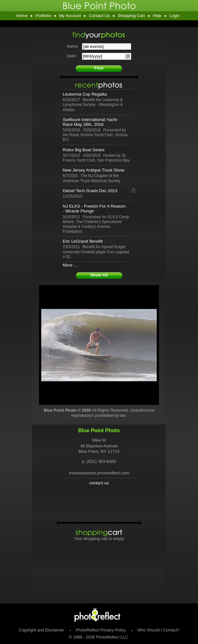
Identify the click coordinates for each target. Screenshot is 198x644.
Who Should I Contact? (158, 630)
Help (157, 16)
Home (22, 16)
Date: (72, 56)
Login (174, 16)
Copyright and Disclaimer (42, 630)
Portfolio (43, 16)
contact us (99, 483)
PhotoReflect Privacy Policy (101, 630)
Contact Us (99, 16)
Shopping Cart (131, 16)
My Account (70, 16)
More (68, 265)
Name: (73, 46)
